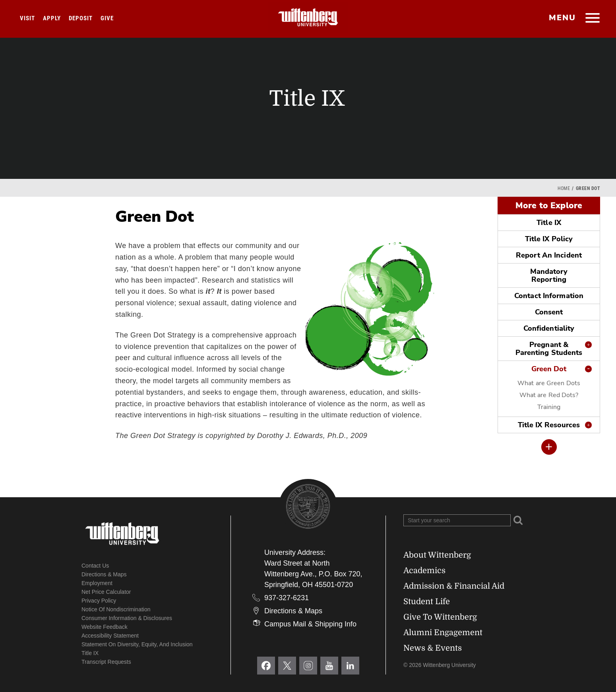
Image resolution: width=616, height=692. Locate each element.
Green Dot (549, 369)
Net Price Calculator (106, 592)
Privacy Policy (99, 601)
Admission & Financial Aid (454, 586)
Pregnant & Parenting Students (549, 349)
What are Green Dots (549, 383)
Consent (549, 312)
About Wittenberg (437, 555)
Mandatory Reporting (549, 275)
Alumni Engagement (443, 633)
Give (107, 18)
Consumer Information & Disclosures (127, 618)
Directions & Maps (104, 574)
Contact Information (549, 296)
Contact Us (95, 566)
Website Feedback (105, 627)
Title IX (549, 223)
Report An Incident (549, 255)
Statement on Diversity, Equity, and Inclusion (137, 644)
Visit (27, 18)
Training (549, 407)
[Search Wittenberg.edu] (457, 520)
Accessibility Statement (110, 636)
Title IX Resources (549, 425)
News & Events (433, 648)
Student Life (427, 602)
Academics (424, 571)
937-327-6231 (287, 598)
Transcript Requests (106, 662)
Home (564, 188)
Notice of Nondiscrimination (116, 609)
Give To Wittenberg (440, 617)
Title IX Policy (549, 239)
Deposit (81, 18)
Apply (52, 18)
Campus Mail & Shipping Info (310, 624)
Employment (97, 583)
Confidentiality (549, 328)
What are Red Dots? (549, 395)
